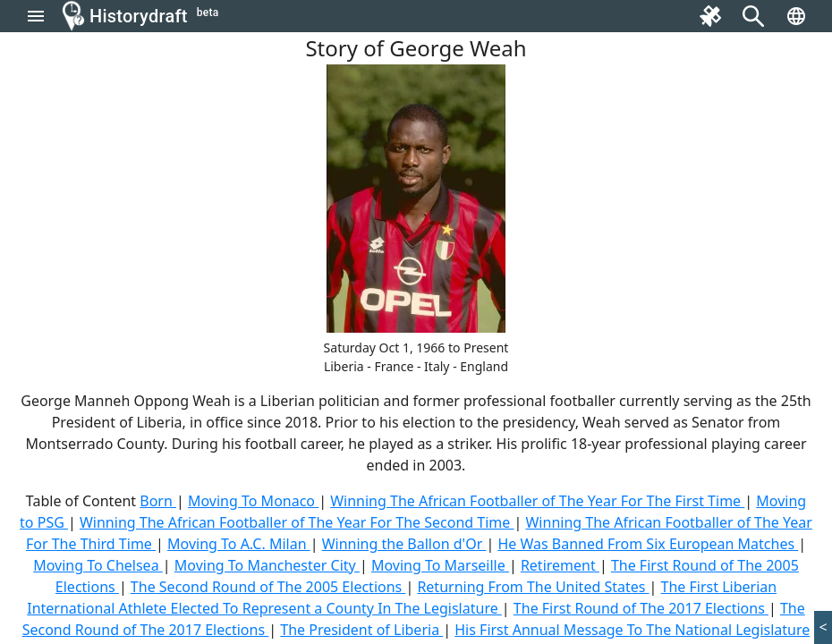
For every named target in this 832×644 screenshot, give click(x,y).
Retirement (560, 565)
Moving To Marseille (440, 565)
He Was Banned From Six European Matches (648, 544)
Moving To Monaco (253, 501)
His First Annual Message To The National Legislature (632, 630)
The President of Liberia (361, 630)
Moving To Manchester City (267, 565)
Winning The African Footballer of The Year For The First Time (537, 501)
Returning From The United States (533, 587)
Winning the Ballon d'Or (404, 544)
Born (158, 501)
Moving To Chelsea (98, 565)
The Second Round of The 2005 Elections (268, 587)
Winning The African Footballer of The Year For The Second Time (297, 522)
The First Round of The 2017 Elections (641, 608)
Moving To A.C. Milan (239, 544)
